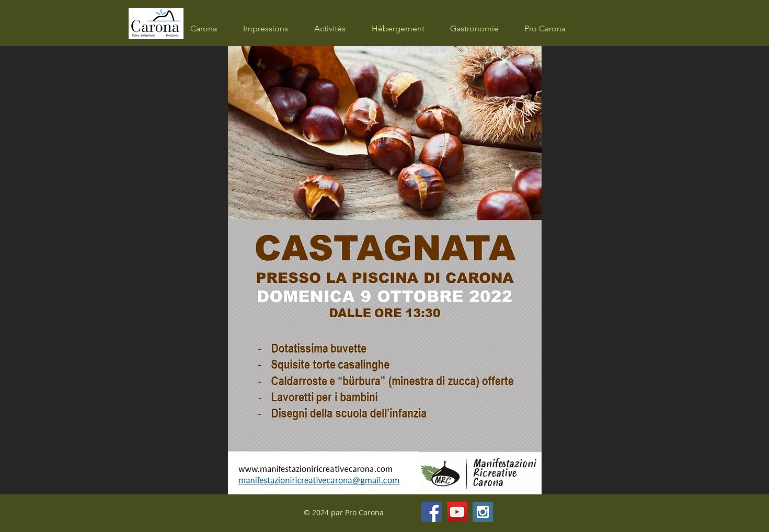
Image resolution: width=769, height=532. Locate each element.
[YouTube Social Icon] (457, 512)
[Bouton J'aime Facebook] (550, 512)
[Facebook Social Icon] (432, 512)
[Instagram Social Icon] (483, 512)
